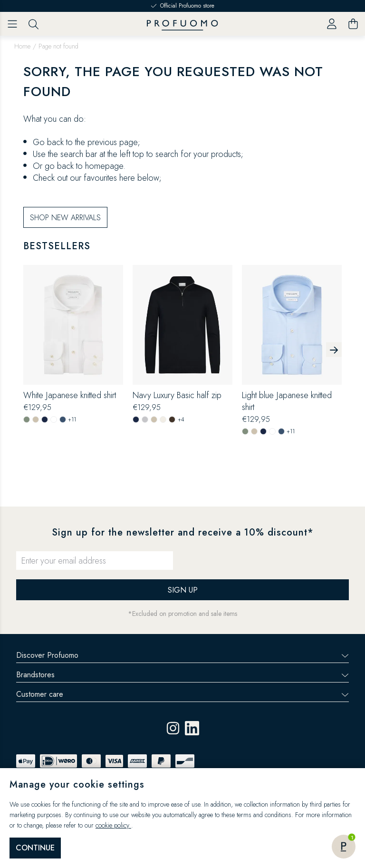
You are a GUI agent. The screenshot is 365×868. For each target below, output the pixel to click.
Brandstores (182, 675)
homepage (104, 198)
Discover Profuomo (182, 655)
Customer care (182, 694)
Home (22, 46)
